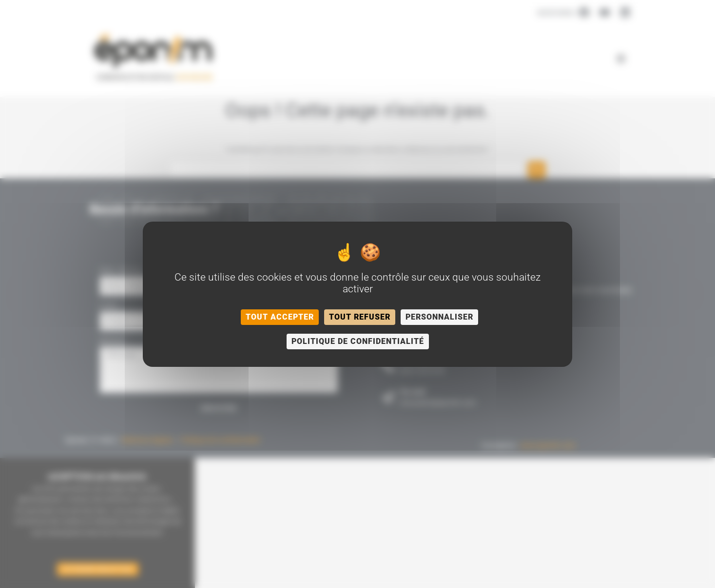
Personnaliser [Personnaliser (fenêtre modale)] (439, 317)
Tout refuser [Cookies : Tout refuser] (360, 317)
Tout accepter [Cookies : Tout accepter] (280, 317)
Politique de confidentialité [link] (358, 341)
